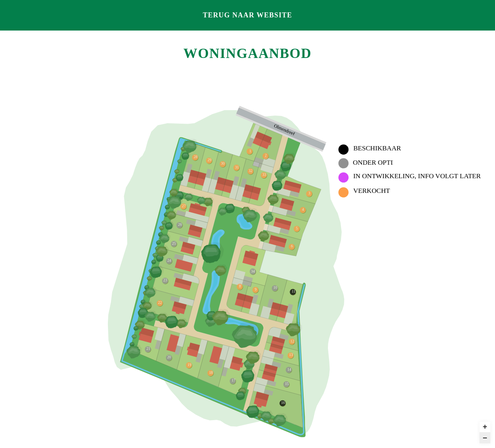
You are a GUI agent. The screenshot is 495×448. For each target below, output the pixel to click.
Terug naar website (247, 15)
